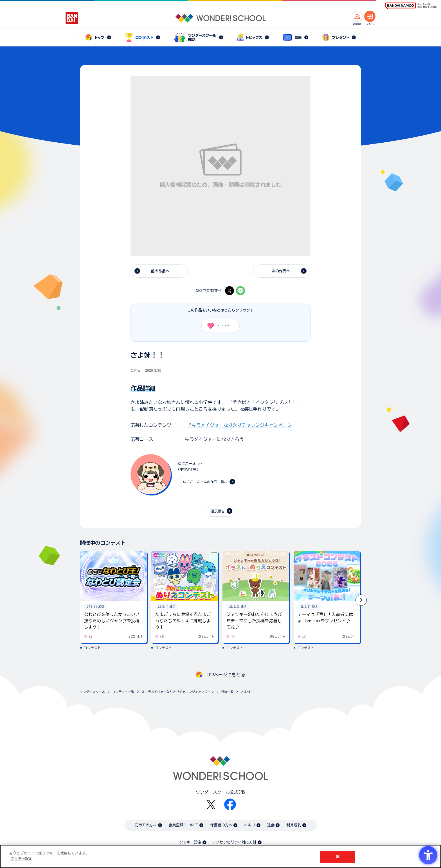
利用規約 (294, 825)
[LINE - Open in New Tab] (240, 291)
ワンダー (218, 326)
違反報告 (218, 511)
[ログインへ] (370, 16)
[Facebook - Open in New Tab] (230, 804)
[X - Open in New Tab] (229, 291)
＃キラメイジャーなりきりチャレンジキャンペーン (239, 425)
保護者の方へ (221, 825)
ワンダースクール (92, 692)
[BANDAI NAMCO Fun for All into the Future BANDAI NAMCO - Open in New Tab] (411, 6)
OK (338, 857)
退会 (271, 825)
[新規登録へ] (357, 16)
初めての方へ (146, 825)
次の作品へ (281, 271)
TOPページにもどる (226, 675)
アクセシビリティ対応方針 (234, 842)
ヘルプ (250, 825)
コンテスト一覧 (123, 692)
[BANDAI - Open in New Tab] (72, 18)
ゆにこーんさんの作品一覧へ (205, 482)
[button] (361, 600)
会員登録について (184, 825)
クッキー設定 (190, 842)
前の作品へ (160, 271)
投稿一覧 (227, 692)
